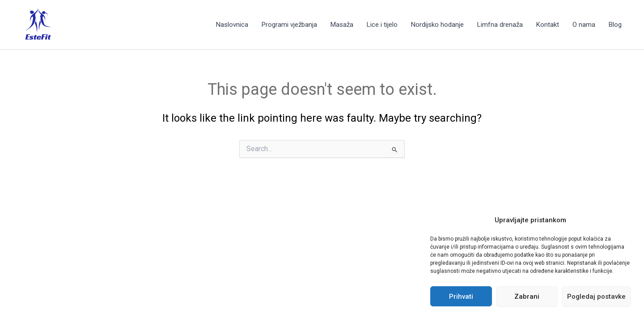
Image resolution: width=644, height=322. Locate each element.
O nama (584, 25)
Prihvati (461, 297)
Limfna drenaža (500, 25)
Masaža (342, 25)
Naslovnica (232, 25)
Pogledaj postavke (596, 297)
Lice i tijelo (382, 25)
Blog (615, 25)
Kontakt (548, 25)
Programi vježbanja (289, 25)
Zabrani (527, 297)
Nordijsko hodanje (437, 25)
